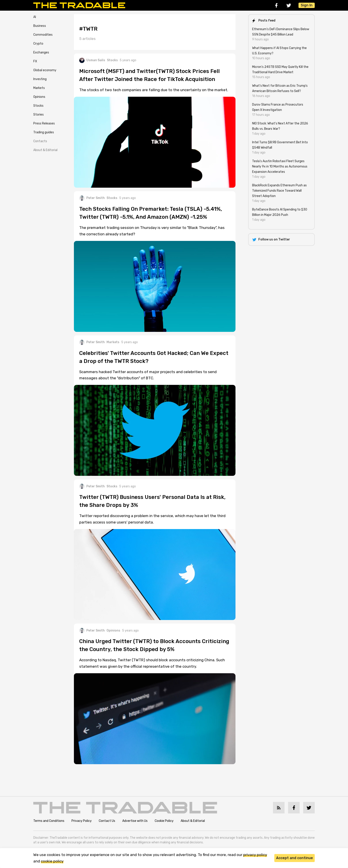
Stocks (38, 106)
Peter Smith (92, 198)
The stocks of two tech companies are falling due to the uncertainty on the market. (154, 90)
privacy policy (255, 855)
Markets (39, 88)
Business (40, 26)
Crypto (38, 44)
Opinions (39, 97)
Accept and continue (295, 858)
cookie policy (52, 861)
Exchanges (41, 52)
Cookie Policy (164, 821)
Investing (40, 79)
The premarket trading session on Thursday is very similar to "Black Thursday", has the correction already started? (152, 231)
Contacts (40, 141)
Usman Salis (92, 60)
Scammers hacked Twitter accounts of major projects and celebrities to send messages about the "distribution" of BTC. (148, 375)
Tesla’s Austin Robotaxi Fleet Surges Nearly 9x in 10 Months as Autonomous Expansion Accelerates (280, 166)
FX (35, 61)
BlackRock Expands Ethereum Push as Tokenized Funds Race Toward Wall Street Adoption (279, 191)
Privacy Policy (82, 821)
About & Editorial (45, 150)
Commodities (43, 35)
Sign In (307, 5)
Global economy (45, 70)
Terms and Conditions (49, 821)
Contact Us (107, 821)
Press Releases (44, 123)
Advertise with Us (135, 821)
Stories (39, 115)
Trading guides (44, 132)
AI (35, 17)
